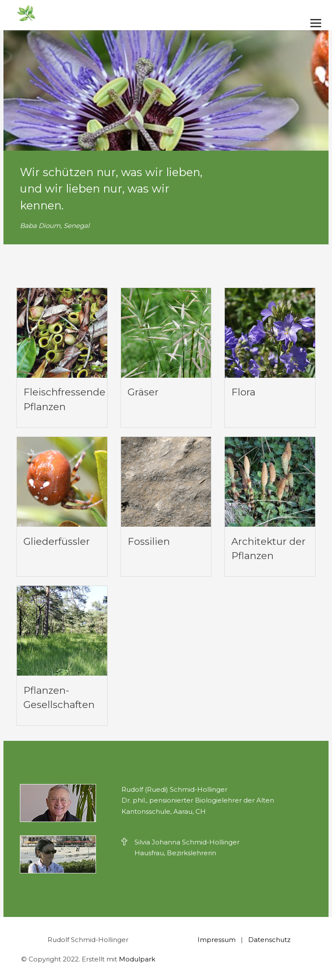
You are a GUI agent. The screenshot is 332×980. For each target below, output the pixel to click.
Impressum (217, 940)
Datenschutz (269, 940)
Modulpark (137, 959)
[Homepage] (136, 14)
